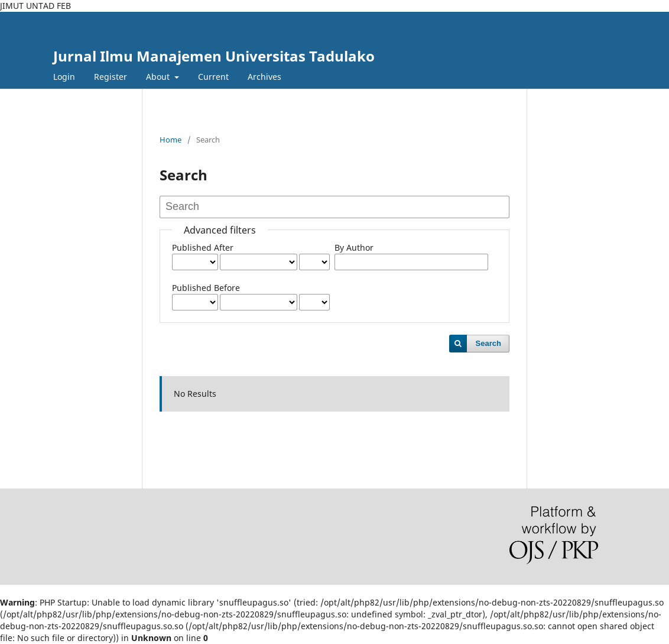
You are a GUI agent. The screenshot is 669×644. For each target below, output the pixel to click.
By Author (354, 247)
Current (213, 77)
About (159, 77)
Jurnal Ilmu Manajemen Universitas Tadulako (214, 56)
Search (488, 343)
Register (111, 77)
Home (171, 140)
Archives (264, 77)
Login (64, 77)
